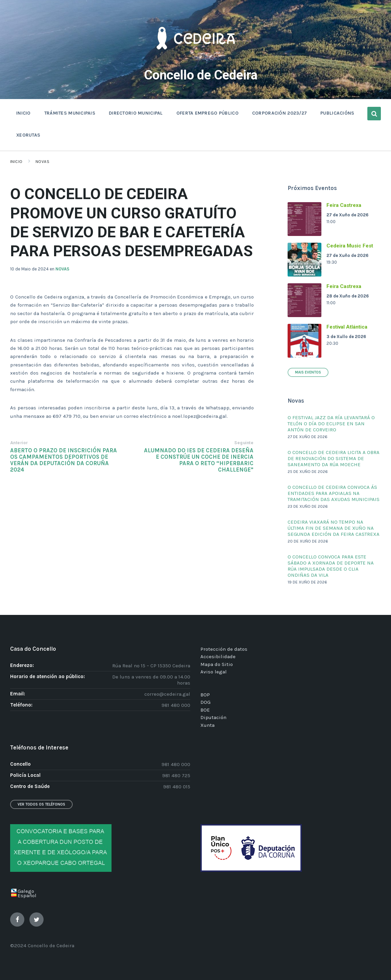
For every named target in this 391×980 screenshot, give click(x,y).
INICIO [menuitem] (23, 113)
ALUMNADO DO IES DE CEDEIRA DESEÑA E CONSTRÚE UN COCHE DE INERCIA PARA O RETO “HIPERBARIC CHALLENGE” (199, 460)
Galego (26, 891)
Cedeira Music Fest (350, 246)
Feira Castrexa (344, 205)
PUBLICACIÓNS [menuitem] (337, 113)
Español (27, 895)
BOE (205, 710)
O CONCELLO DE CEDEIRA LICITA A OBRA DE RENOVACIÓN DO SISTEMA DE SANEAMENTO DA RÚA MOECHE (334, 458)
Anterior (19, 443)
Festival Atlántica (347, 327)
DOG (205, 702)
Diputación (213, 717)
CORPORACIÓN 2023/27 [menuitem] (279, 113)
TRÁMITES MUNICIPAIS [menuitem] (70, 113)
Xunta (207, 725)
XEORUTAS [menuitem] (28, 135)
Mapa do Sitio (217, 664)
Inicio (16, 162)
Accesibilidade (218, 656)
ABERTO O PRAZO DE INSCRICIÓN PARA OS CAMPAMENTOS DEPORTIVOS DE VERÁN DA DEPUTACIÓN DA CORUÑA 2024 (64, 460)
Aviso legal (214, 672)
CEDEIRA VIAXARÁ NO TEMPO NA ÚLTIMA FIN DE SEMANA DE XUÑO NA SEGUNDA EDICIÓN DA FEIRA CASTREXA (334, 528)
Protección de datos (224, 649)
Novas (42, 162)
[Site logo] (196, 59)
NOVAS (62, 269)
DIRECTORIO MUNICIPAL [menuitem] (136, 113)
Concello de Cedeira (201, 74)
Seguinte (244, 443)
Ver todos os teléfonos (41, 804)
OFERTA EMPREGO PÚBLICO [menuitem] (207, 113)
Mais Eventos (308, 372)
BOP (205, 695)
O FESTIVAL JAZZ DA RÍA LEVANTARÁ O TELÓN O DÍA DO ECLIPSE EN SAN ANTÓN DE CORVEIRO (331, 424)
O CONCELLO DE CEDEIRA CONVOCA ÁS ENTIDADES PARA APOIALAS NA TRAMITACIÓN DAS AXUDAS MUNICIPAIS (334, 493)
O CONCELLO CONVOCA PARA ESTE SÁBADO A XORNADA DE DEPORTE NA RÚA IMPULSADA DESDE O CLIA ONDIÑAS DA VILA (331, 566)
